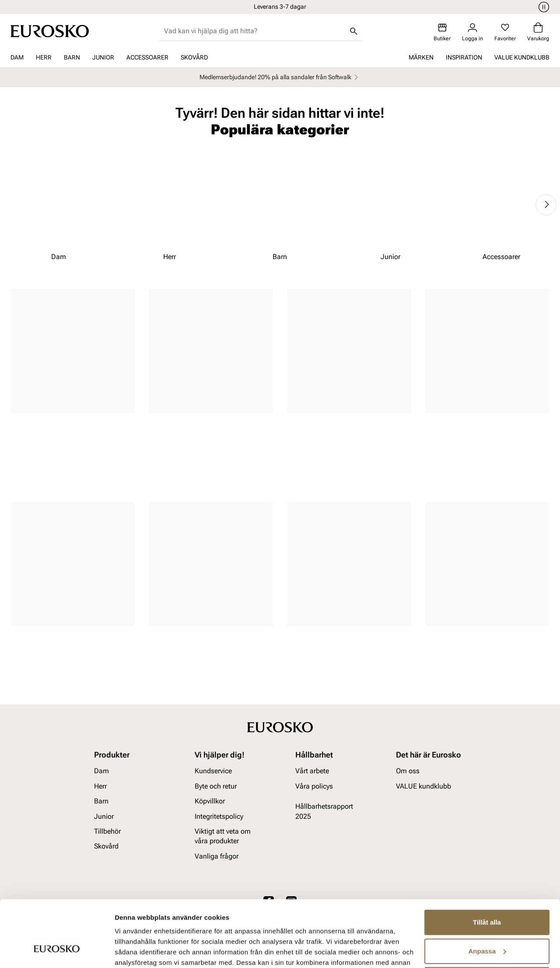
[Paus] (542, 7)
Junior (103, 57)
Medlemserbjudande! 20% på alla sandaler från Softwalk (280, 77)
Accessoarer (147, 57)
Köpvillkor (210, 801)
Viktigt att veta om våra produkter (223, 836)
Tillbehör (107, 831)
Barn (72, 57)
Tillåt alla (487, 865)
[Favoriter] (505, 32)
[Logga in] (472, 32)
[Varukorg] (538, 32)
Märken (421, 57)
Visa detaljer (134, 951)
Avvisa (487, 923)
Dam (17, 57)
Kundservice (213, 771)
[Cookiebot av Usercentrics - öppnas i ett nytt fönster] (57, 951)
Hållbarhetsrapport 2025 (324, 811)
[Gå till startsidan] (50, 31)
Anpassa (487, 894)
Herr (44, 57)
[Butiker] (442, 32)
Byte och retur (216, 786)
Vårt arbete (312, 771)
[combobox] (254, 31)
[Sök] (353, 31)
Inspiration (464, 57)
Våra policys (314, 786)
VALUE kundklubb (522, 57)
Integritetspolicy (219, 816)
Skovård (194, 57)
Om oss (408, 771)
